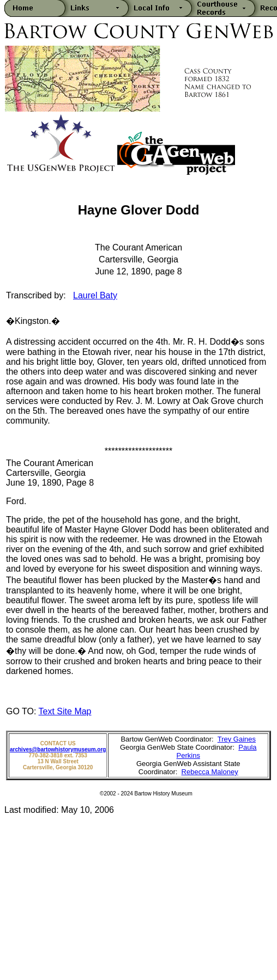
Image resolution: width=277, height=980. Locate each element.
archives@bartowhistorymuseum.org (58, 749)
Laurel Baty (95, 295)
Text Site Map (65, 711)
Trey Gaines (237, 739)
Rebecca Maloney (210, 772)
